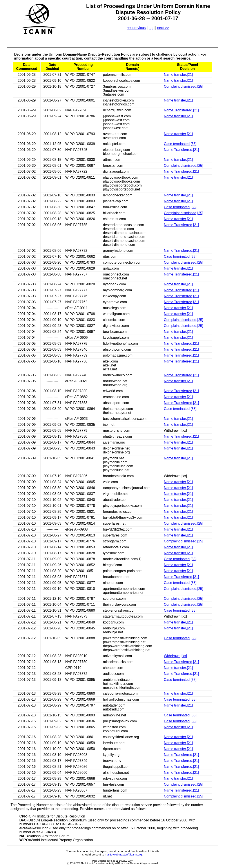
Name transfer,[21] (178, 75)
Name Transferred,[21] (181, 110)
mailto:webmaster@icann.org (123, 854)
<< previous (136, 28)
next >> (163, 28)
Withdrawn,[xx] (175, 656)
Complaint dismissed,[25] (184, 86)
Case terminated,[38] (180, 144)
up (151, 28)
